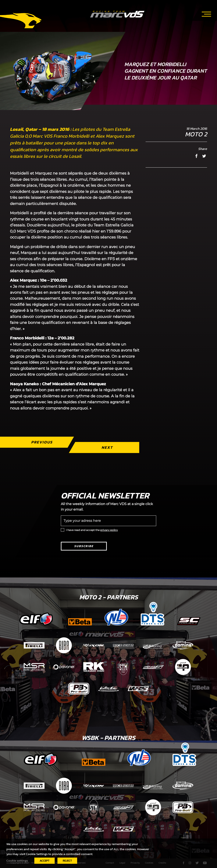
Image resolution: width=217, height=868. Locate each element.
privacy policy (109, 530)
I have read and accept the (92, 530)
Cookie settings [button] (17, 861)
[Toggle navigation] (206, 13)
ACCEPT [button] (45, 861)
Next (107, 447)
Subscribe (84, 546)
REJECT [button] (67, 861)
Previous (42, 442)
